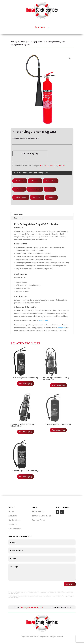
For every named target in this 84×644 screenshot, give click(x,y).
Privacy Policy (38, 511)
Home (13, 42)
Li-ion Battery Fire (35, 189)
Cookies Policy (39, 520)
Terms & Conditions (41, 516)
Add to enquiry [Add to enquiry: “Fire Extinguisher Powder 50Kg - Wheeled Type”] (58, 385)
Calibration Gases (21, 197)
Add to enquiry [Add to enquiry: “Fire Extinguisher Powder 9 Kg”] (58, 430)
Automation (19, 189)
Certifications (15, 529)
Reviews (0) (19, 218)
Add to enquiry (30, 153)
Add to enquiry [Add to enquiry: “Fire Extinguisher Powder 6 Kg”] (26, 383)
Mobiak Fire (43, 321)
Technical (50, 189)
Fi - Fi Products (20, 181)
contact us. (62, 328)
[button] (70, 58)
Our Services (14, 520)
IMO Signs (51, 197)
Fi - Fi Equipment (35, 42)
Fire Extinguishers (52, 42)
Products (22, 42)
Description (19, 214)
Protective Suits (51, 181)
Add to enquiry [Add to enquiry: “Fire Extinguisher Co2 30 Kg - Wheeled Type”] (26, 432)
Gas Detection (37, 197)
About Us (13, 516)
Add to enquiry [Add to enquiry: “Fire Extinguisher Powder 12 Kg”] (26, 477)
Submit (70, 584)
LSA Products (35, 181)
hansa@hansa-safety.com (32, 607)
